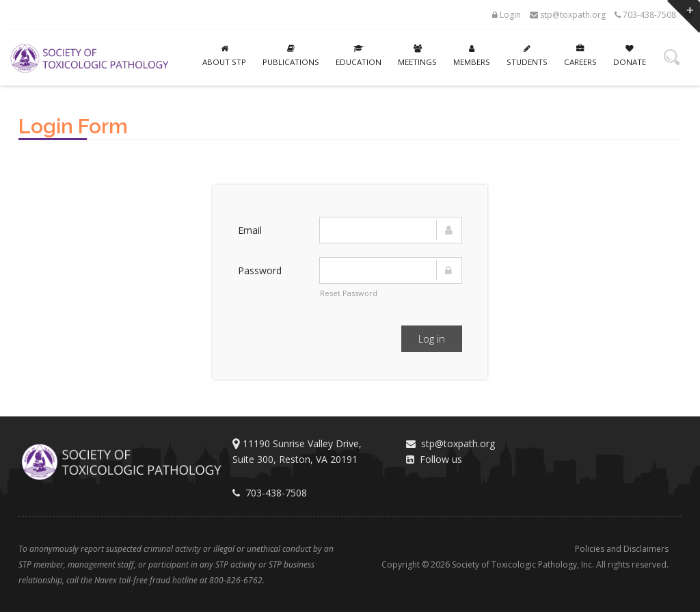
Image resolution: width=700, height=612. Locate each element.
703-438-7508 (645, 15)
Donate (630, 56)
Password (260, 270)
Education (359, 56)
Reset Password (349, 293)
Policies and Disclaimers (622, 549)
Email (250, 230)
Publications (291, 56)
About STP (224, 56)
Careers (580, 56)
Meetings (417, 56)
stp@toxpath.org (568, 15)
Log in (432, 338)
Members (472, 56)
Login (507, 15)
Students (527, 56)
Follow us (434, 459)
